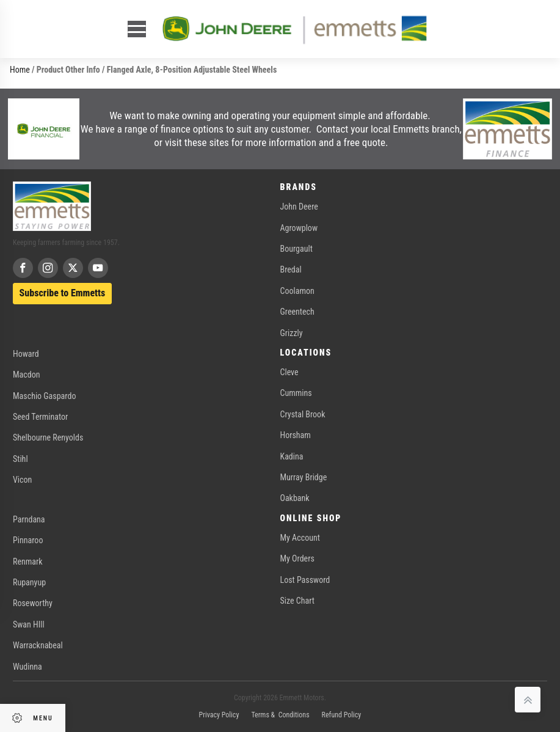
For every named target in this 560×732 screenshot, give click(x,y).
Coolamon (297, 291)
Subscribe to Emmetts (63, 293)
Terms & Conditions (280, 715)
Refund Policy (342, 715)
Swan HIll (29, 624)
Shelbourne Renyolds (48, 437)
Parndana (29, 519)
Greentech (297, 312)
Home (20, 70)
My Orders (297, 558)
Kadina (292, 456)
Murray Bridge (304, 477)
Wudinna (27, 667)
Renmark (28, 562)
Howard (26, 354)
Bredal (291, 269)
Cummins (296, 393)
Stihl (20, 459)
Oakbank (295, 498)
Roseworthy (33, 603)
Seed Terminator (40, 417)
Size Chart (297, 601)
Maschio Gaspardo (44, 396)
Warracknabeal (38, 645)
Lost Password (305, 580)
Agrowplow (299, 228)
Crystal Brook (303, 414)
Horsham (296, 435)
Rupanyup (29, 582)
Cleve (289, 372)
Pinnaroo (28, 540)
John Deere (299, 207)
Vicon (22, 480)
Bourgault (296, 249)
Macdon (27, 375)
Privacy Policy (219, 715)
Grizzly (292, 333)
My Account (300, 538)
